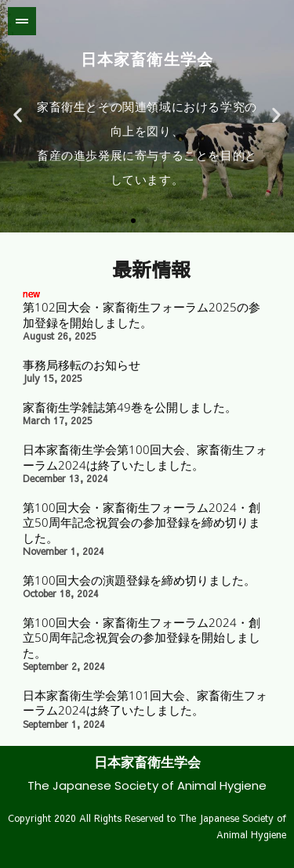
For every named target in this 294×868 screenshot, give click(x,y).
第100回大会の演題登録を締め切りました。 (139, 580)
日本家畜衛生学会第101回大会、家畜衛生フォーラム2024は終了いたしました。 (145, 703)
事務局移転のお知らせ (82, 365)
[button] (18, 115)
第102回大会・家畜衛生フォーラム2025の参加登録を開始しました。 (142, 315)
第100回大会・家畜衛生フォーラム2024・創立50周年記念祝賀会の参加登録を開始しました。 (142, 637)
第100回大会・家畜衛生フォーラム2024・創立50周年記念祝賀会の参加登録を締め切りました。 (142, 522)
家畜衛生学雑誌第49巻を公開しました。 (130, 407)
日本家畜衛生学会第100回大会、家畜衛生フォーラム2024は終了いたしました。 (145, 457)
